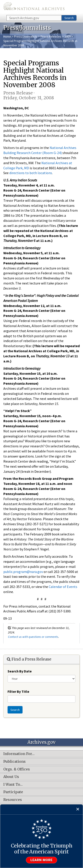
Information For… (19, 754)
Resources (13, 800)
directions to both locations (31, 173)
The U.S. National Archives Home (34, 7)
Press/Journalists (26, 36)
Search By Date (20, 671)
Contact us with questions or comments (33, 637)
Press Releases (51, 36)
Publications (14, 762)
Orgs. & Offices (17, 769)
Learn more (42, 860)
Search (69, 18)
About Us (11, 777)
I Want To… (13, 785)
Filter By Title (18, 691)
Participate (13, 792)
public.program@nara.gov (23, 572)
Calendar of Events (63, 587)
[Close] (78, 809)
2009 (68, 36)
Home (7, 36)
